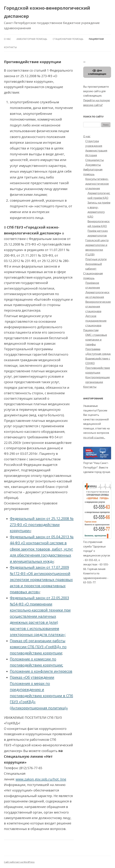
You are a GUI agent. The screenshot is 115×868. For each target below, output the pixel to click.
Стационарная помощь (68, 39)
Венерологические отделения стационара (98, 306)
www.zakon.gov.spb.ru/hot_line (41, 779)
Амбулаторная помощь (32, 39)
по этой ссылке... (94, 437)
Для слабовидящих (97, 72)
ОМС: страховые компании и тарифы (96, 340)
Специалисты (95, 160)
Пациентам (96, 39)
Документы (93, 165)
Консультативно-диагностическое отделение (97, 184)
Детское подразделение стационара (96, 321)
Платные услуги (96, 259)
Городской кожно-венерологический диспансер (47, 12)
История (91, 155)
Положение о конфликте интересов (41, 671)
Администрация (96, 150)
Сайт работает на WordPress (19, 862)
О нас (7, 39)
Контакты (10, 47)
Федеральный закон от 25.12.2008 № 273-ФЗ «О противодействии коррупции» (42, 525)
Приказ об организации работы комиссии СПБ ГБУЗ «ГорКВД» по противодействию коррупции (38, 647)
